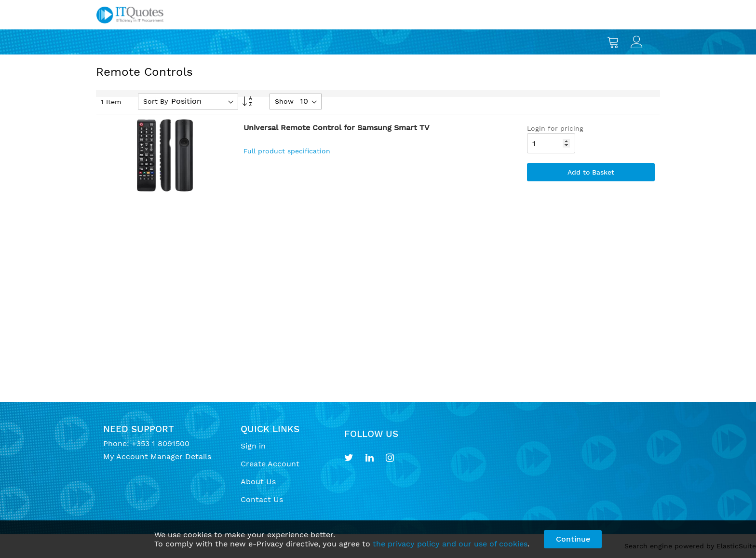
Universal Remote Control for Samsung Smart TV (337, 128)
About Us (258, 482)
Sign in (253, 446)
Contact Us (262, 499)
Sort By (155, 101)
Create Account (270, 464)
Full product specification (287, 151)
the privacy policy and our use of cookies (450, 544)
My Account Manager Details (157, 456)
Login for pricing (555, 128)
